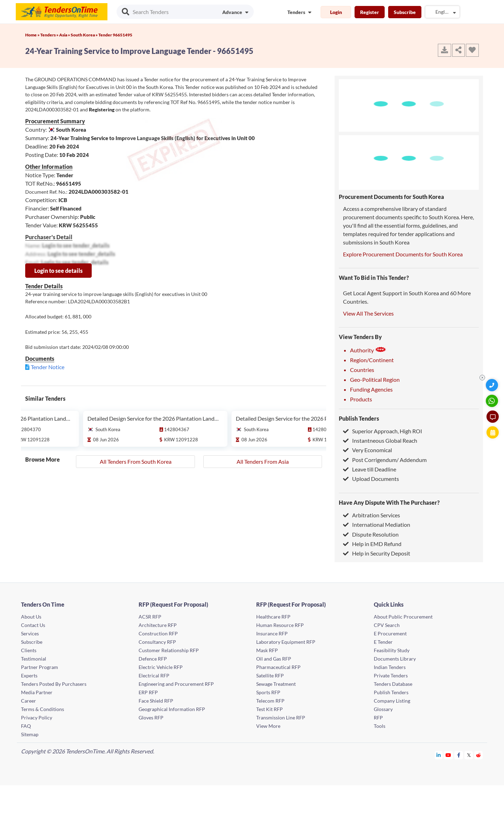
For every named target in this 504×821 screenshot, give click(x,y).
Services (30, 633)
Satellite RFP (270, 675)
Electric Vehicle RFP (161, 667)
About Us (31, 617)
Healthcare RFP (273, 617)
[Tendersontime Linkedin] (439, 755)
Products (361, 399)
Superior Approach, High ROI (383, 431)
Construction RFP (158, 633)
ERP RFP (148, 692)
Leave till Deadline (370, 469)
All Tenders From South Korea (136, 461)
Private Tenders (391, 675)
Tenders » (50, 35)
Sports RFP (268, 692)
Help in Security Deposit (377, 553)
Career (29, 701)
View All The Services (368, 313)
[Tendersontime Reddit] (479, 755)
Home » (33, 35)
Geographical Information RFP (172, 709)
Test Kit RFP (269, 709)
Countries (362, 370)
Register (370, 12)
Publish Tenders (359, 418)
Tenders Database (393, 684)
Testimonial (34, 659)
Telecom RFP (270, 701)
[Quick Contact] (493, 385)
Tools (380, 726)
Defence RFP (153, 659)
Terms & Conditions (43, 709)
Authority (368, 350)
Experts (29, 675)
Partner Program (40, 667)
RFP (378, 717)
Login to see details (58, 271)
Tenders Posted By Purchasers (54, 684)
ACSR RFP (150, 617)
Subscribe (405, 12)
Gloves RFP (151, 717)
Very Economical (367, 450)
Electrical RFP (154, 675)
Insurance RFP (272, 633)
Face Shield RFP (156, 701)
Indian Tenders (390, 667)
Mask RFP (267, 650)
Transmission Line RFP (281, 717)
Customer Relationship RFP (169, 650)
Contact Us (33, 625)
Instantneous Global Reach (380, 440)
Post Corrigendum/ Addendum (385, 460)
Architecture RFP (158, 625)
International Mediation (377, 525)
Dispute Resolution (371, 534)
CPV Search (387, 625)
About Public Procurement (403, 617)
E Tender (383, 642)
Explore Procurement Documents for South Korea (403, 254)
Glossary (383, 709)
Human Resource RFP (280, 625)
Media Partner (37, 692)
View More (268, 726)
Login (336, 12)
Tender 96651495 (115, 35)
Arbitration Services (372, 515)
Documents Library (395, 659)
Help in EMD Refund (372, 544)
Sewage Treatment (276, 684)
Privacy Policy (37, 717)
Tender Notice (48, 367)
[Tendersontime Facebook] (459, 755)
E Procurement (390, 633)
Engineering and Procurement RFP (176, 684)
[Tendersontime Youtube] (449, 755)
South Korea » (85, 35)
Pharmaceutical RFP (278, 667)
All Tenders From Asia (263, 461)
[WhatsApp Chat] (493, 401)
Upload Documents (371, 479)
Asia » (65, 35)
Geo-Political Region (375, 380)
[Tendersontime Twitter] (469, 755)
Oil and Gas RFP (274, 659)
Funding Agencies (371, 389)
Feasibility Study (392, 650)
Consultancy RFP (157, 642)
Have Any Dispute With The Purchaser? (389, 502)
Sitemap (30, 734)
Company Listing (392, 701)
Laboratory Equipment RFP (286, 642)
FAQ (26, 726)
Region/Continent (372, 360)
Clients (29, 650)
